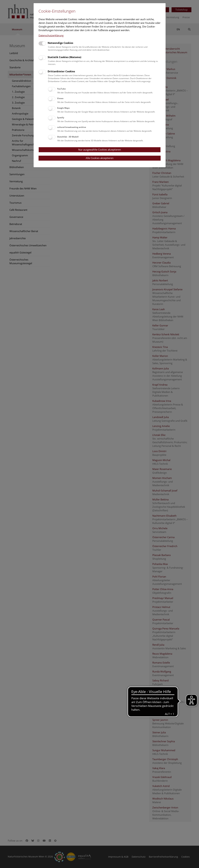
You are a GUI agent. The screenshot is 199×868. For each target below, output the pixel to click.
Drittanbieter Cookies (61, 71)
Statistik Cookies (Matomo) (64, 57)
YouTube (61, 89)
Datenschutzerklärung (51, 35)
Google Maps (63, 108)
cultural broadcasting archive (72, 127)
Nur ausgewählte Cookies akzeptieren (100, 150)
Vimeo (60, 98)
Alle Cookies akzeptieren (100, 158)
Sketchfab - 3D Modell (68, 137)
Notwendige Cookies (60, 43)
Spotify (61, 118)
